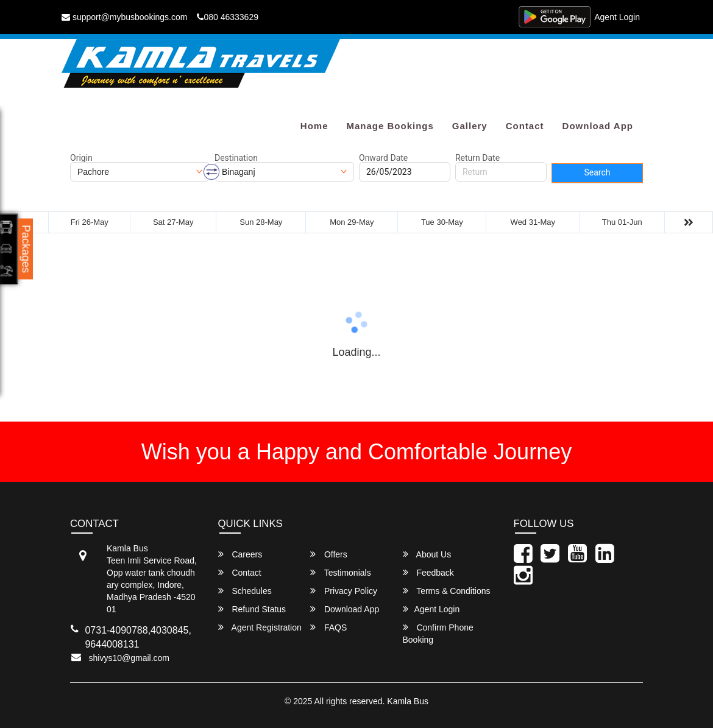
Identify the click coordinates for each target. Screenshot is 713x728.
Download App (598, 126)
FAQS (328, 627)
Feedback (428, 572)
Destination (236, 158)
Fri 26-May (90, 222)
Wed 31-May (533, 222)
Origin (81, 158)
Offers (329, 554)
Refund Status (252, 609)
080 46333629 (228, 17)
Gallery (470, 126)
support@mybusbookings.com (124, 17)
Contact (525, 126)
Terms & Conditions (447, 591)
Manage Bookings (390, 126)
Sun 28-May (261, 222)
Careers (240, 554)
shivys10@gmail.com (129, 658)
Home (314, 126)
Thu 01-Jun (622, 222)
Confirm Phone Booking (438, 633)
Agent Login (617, 17)
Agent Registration (260, 627)
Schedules (245, 591)
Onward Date (383, 158)
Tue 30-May (442, 222)
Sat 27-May (173, 222)
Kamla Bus (408, 701)
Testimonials (341, 572)
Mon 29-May (352, 222)
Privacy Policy (344, 591)
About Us (427, 554)
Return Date (477, 158)
